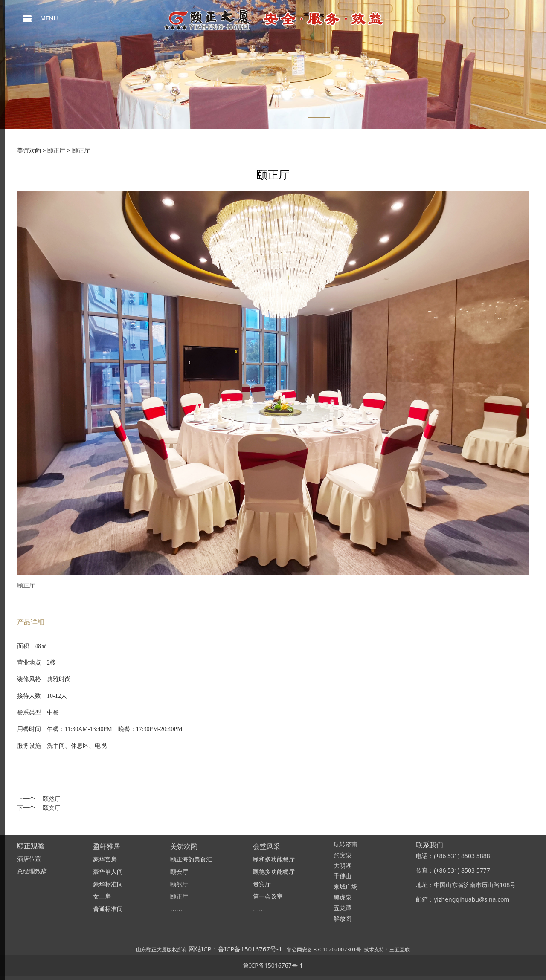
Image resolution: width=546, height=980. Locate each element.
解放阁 (343, 919)
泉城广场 (346, 887)
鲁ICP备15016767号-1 (273, 965)
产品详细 (31, 622)
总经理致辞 (32, 872)
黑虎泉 (343, 898)
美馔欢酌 (29, 150)
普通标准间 (108, 909)
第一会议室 (268, 897)
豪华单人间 (108, 872)
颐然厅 (52, 799)
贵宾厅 (262, 884)
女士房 (102, 897)
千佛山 (343, 876)
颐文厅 (52, 808)
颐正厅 (56, 150)
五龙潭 (343, 908)
